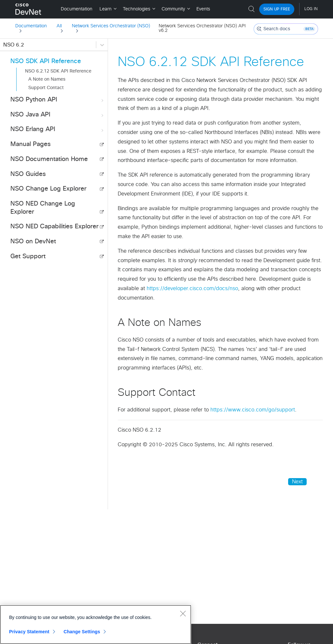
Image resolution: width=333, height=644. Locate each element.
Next (297, 482)
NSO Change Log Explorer (48, 189)
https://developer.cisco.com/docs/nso (192, 288)
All (59, 26)
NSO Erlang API (58, 130)
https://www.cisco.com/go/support (253, 410)
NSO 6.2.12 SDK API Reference (58, 71)
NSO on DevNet (33, 241)
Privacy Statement (29, 632)
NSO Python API (58, 100)
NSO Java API (58, 115)
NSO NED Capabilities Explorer (54, 227)
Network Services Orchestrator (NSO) (111, 26)
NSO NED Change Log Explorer (43, 208)
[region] (96, 624)
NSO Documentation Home (49, 159)
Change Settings (82, 632)
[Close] (183, 613)
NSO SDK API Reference (46, 61)
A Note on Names (47, 79)
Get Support (28, 256)
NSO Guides (28, 174)
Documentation (31, 26)
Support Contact (46, 88)
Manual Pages (31, 144)
